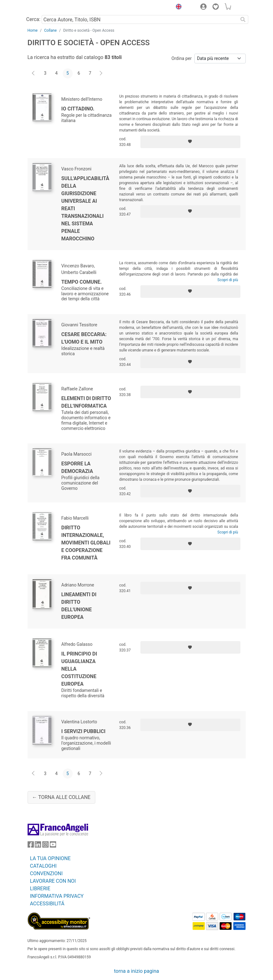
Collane (50, 30)
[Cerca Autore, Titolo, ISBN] (140, 19)
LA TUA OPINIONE (50, 858)
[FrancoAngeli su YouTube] (53, 846)
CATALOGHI (43, 866)
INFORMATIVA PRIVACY (57, 896)
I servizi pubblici (84, 731)
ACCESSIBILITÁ (47, 904)
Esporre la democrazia (77, 467)
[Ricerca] (243, 19)
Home (33, 30)
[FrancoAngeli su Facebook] (31, 846)
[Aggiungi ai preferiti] (191, 142)
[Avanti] (101, 73)
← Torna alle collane (61, 797)
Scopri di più (228, 280)
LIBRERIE (40, 889)
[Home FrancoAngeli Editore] (49, 8)
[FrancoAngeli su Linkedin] (38, 846)
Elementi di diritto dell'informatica (86, 402)
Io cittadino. (78, 109)
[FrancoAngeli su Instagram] (45, 846)
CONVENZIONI (46, 873)
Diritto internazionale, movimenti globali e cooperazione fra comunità (86, 543)
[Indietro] (34, 73)
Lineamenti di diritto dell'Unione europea (79, 606)
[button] (177, 8)
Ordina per (181, 58)
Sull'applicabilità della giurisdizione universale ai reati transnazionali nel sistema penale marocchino (85, 209)
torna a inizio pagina (136, 971)
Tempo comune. (82, 282)
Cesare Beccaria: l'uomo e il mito (84, 338)
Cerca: (33, 19)
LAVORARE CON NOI (53, 881)
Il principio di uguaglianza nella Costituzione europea (79, 669)
